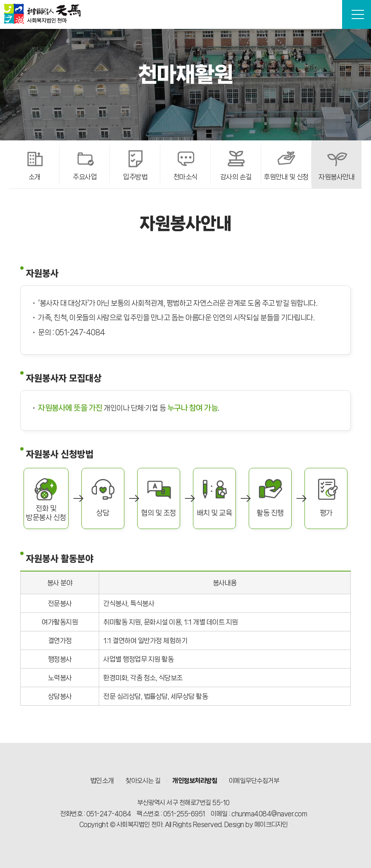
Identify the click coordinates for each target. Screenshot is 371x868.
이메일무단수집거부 (254, 781)
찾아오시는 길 (143, 781)
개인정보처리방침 (195, 781)
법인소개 (102, 780)
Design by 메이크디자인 (256, 824)
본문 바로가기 (0, 0)
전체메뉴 (358, 14)
